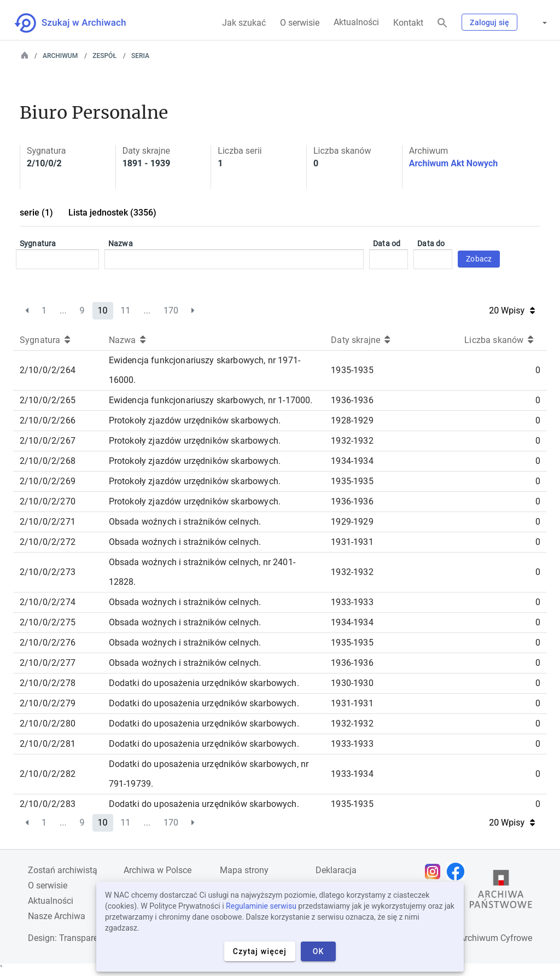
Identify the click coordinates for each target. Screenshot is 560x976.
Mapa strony (244, 870)
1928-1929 (352, 420)
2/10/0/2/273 (48, 572)
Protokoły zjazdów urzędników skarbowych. (195, 420)
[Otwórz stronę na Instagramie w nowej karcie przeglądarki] (435, 872)
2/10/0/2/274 (48, 602)
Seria (140, 56)
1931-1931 (352, 542)
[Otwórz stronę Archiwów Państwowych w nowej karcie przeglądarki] (501, 892)
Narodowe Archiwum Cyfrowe (475, 938)
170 (171, 310)
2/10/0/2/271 (48, 522)
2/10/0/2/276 (48, 643)
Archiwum (60, 56)
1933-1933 (352, 602)
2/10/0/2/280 (48, 724)
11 (125, 310)
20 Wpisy (512, 310)
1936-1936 (352, 400)
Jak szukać (244, 23)
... (63, 310)
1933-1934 (352, 774)
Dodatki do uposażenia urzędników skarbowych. (204, 683)
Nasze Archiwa (57, 916)
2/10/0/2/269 (48, 481)
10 (103, 310)
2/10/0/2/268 (48, 461)
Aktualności (356, 22)
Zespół (104, 56)
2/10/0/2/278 (48, 683)
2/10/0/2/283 (48, 804)
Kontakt (408, 23)
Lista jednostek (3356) (112, 213)
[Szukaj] (442, 23)
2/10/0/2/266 (48, 420)
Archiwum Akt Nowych (454, 163)
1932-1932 (352, 441)
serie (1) (36, 213)
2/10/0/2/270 (48, 501)
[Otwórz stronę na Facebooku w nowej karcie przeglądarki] (458, 872)
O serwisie (300, 23)
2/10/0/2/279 (48, 703)
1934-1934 (352, 461)
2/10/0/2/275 (48, 622)
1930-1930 (352, 683)
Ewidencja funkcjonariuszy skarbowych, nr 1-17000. (211, 400)
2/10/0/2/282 (48, 774)
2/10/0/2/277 (48, 663)
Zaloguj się (489, 22)
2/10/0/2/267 (48, 441)
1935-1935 (352, 370)
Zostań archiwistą (63, 870)
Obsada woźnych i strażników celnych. (185, 522)
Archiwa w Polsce (157, 870)
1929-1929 (352, 522)
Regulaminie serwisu (261, 906)
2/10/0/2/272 (48, 542)
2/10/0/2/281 (48, 744)
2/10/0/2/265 (48, 400)
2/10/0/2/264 (48, 370)
